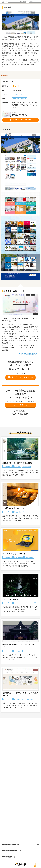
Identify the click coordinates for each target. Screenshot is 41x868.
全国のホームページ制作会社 (17, 2)
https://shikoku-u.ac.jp (20, 90)
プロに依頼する (20, 405)
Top (3, 2)
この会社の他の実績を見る (29, 354)
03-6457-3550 (20, 414)
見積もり (36, 865)
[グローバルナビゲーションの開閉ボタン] (4, 864)
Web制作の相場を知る (20, 851)
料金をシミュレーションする (20, 377)
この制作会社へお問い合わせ (21, 120)
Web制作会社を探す (20, 845)
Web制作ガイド (20, 857)
